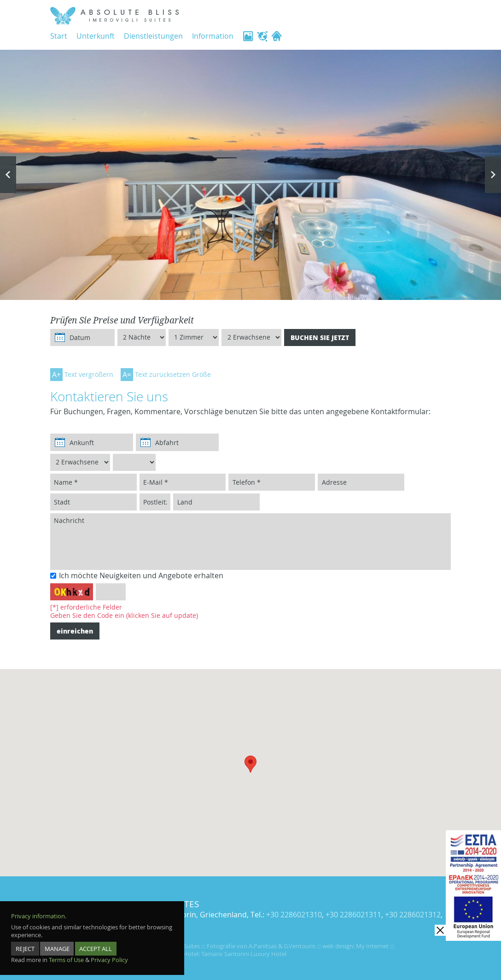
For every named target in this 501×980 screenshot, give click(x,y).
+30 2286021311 (353, 915)
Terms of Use (66, 953)
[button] (250, 764)
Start (59, 36)
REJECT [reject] (25, 942)
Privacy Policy (109, 953)
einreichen (75, 631)
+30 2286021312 (413, 915)
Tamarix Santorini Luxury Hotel (244, 954)
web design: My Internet (355, 946)
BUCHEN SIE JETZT (320, 337)
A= (127, 375)
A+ (56, 375)
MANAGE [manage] (58, 942)
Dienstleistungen (153, 36)
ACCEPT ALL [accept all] (96, 942)
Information (213, 36)
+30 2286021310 (294, 915)
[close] (440, 930)
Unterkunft (96, 36)
